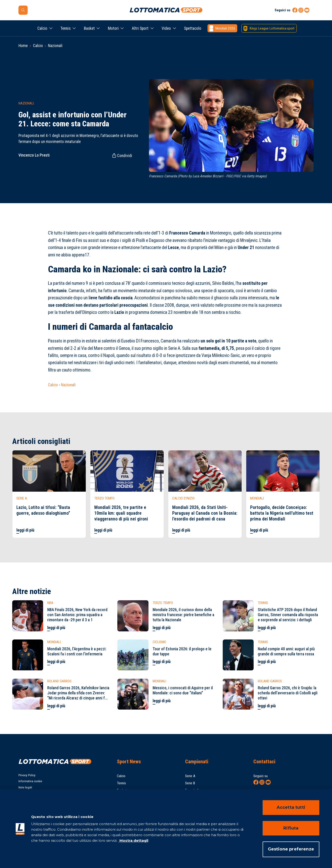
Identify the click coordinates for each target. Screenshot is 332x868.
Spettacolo (193, 28)
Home (23, 46)
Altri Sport (140, 28)
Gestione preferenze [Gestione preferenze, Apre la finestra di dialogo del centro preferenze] (291, 849)
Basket (89, 28)
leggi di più (25, 530)
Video (166, 28)
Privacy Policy (27, 775)
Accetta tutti (291, 807)
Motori (113, 28)
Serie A (190, 776)
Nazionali (55, 46)
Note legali (25, 787)
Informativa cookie (30, 781)
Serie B (190, 783)
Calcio (42, 28)
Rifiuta (291, 828)
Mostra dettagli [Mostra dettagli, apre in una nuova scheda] (133, 840)
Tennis (65, 28)
